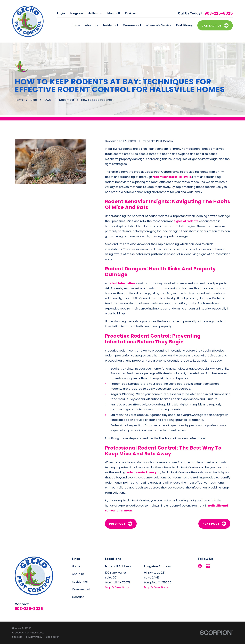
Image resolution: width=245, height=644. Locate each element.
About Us (78, 574)
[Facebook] (200, 566)
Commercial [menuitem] (132, 25)
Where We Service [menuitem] (158, 25)
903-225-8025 (219, 13)
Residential (80, 582)
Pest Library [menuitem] (184, 25)
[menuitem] (17, 637)
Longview (77, 13)
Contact (78, 597)
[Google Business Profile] (208, 566)
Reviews (131, 13)
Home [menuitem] (76, 25)
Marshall (114, 13)
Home (76, 566)
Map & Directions (117, 587)
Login (61, 13)
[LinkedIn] (216, 566)
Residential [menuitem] (110, 25)
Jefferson (95, 13)
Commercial (81, 589)
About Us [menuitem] (91, 25)
